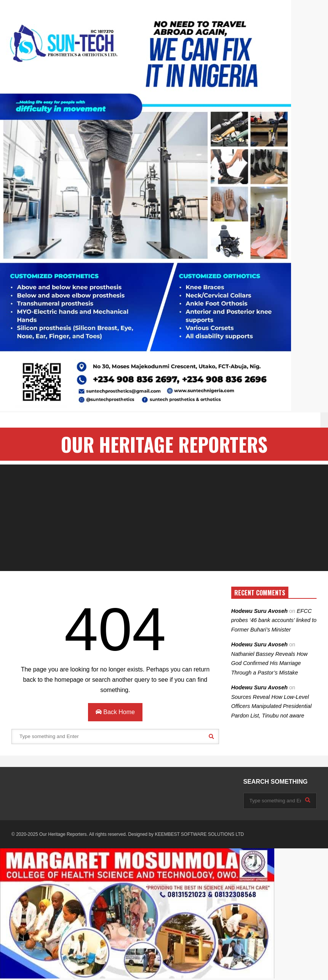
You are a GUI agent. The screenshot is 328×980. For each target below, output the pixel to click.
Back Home (115, 712)
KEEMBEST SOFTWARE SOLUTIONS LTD (199, 834)
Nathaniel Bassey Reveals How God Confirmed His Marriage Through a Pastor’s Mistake (270, 663)
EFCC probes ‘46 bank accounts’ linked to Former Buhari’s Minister (274, 620)
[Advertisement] (164, 518)
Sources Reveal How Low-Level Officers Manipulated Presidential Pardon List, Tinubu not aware (271, 706)
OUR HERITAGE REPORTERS (164, 444)
